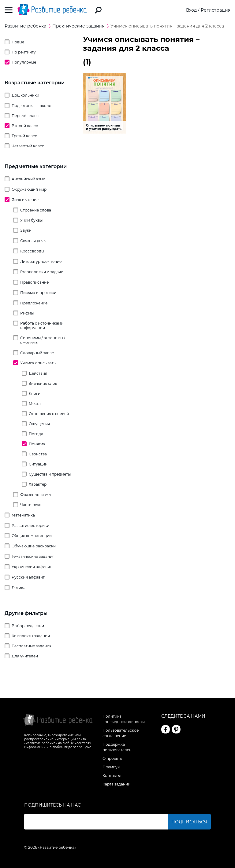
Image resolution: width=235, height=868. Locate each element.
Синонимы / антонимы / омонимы (43, 340)
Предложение (34, 303)
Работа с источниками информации (42, 325)
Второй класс (25, 126)
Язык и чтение (25, 200)
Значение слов (43, 383)
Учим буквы (31, 220)
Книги (35, 394)
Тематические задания (33, 556)
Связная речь (33, 241)
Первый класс (25, 116)
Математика (23, 515)
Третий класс (24, 136)
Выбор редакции (28, 626)
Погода (36, 434)
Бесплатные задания (32, 646)
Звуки (26, 230)
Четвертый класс (28, 146)
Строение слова (36, 210)
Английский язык (28, 179)
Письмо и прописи (38, 293)
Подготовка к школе (31, 106)
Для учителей (25, 656)
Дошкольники (25, 95)
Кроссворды (32, 251)
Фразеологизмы (36, 495)
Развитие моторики (30, 526)
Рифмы (27, 313)
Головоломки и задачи (42, 272)
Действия (38, 373)
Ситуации (38, 464)
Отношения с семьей (49, 414)
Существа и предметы (50, 474)
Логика (19, 588)
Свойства (38, 454)
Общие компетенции (32, 536)
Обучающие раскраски (34, 546)
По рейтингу (24, 52)
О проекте (112, 758)
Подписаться (189, 822)
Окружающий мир (29, 189)
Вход (191, 10)
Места (35, 404)
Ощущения (39, 424)
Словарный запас (37, 353)
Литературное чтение (41, 261)
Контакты (112, 776)
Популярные (24, 62)
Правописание (34, 282)
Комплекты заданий (31, 636)
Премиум (111, 767)
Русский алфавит (28, 577)
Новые (18, 42)
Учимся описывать (38, 363)
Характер (38, 484)
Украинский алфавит (32, 567)
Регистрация (216, 10)
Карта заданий (116, 784)
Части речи (31, 505)
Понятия (37, 444)
